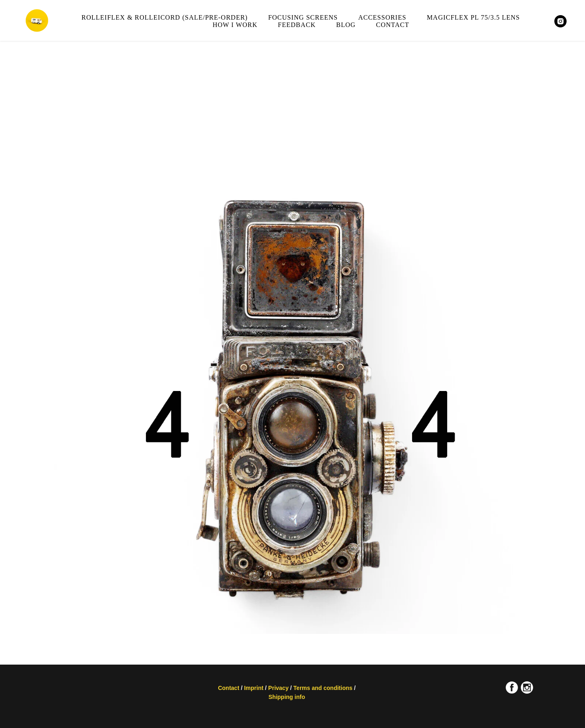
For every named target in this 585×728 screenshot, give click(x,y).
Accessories (382, 17)
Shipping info (287, 697)
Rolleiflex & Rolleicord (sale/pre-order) (165, 17)
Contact (393, 25)
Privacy (278, 688)
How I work (235, 25)
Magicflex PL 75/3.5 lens (473, 17)
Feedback (297, 25)
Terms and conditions (324, 688)
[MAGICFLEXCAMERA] (560, 21)
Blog (346, 25)
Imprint (254, 688)
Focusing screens (303, 17)
